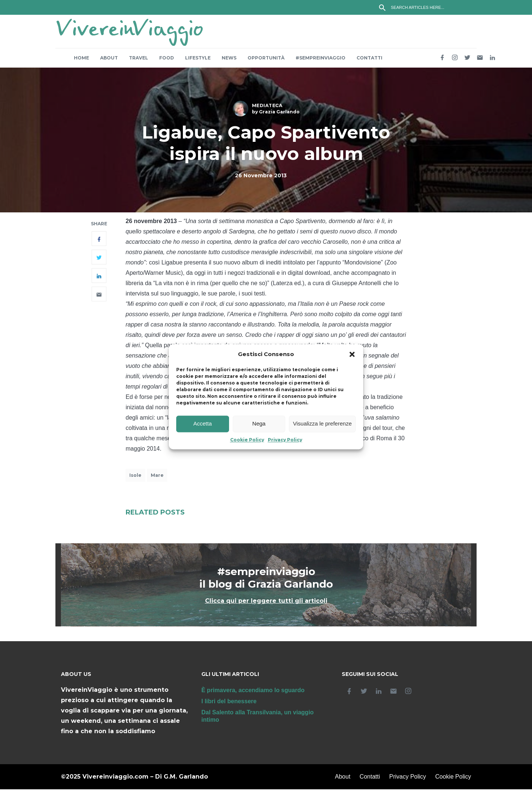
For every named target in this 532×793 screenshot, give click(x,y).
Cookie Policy (247, 440)
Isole (135, 479)
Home (81, 61)
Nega (259, 424)
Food (167, 61)
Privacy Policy (285, 440)
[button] (352, 354)
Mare (157, 479)
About (109, 61)
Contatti (369, 61)
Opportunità (266, 61)
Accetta (202, 424)
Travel (139, 61)
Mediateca (267, 109)
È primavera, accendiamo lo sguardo (253, 694)
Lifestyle (198, 61)
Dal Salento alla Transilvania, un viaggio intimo (258, 720)
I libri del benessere (229, 705)
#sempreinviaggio (320, 61)
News (229, 61)
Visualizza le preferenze (322, 424)
